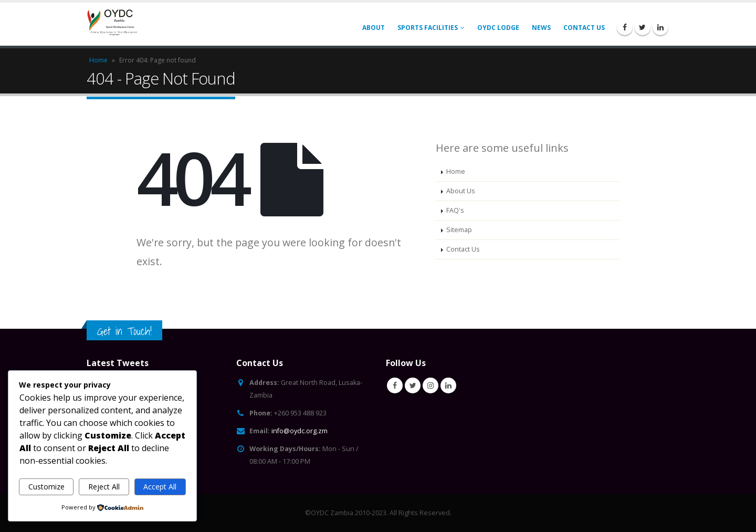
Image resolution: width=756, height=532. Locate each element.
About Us (461, 191)
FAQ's (455, 210)
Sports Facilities (428, 28)
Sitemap (459, 230)
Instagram (430, 385)
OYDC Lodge (498, 28)
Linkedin (448, 385)
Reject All (104, 487)
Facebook (395, 385)
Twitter (413, 385)
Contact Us (584, 28)
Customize (46, 487)
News (541, 28)
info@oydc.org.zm (300, 431)
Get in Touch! (124, 331)
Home (98, 60)
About (374, 28)
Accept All (160, 487)
